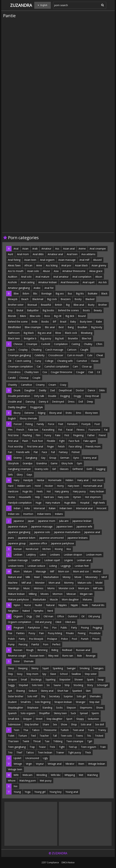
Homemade (55, 480)
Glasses (64, 469)
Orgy (29, 616)
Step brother (32, 724)
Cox (45, 372)
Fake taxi (33, 430)
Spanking (58, 668)
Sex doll (99, 724)
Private (70, 633)
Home (11, 497)
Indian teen (66, 508)
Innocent (101, 508)
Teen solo (66, 736)
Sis (48, 685)
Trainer (60, 752)
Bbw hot (87, 338)
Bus (70, 293)
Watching (92, 775)
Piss (46, 628)
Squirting (50, 679)
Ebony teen (91, 413)
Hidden (69, 480)
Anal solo (26, 277)
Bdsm (26, 293)
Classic (95, 361)
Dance (91, 390)
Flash (25, 441)
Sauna (57, 685)
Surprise (68, 696)
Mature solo (84, 583)
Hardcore (13, 491)
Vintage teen (15, 769)
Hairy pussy (79, 491)
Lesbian (18, 555)
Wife (16, 775)
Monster (40, 583)
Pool (74, 639)
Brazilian (82, 327)
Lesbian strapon (73, 555)
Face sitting (75, 446)
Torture (23, 736)
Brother (103, 305)
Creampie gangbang (19, 355)
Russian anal (83, 650)
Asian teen (30, 260)
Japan (31, 521)
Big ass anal (44, 333)
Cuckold (46, 344)
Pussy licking (55, 633)
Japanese (19, 521)
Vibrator (70, 764)
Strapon (12, 679)
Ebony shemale (28, 418)
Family (40, 424)
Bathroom (14, 333)
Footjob (86, 424)
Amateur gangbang (19, 288)
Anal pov (66, 265)
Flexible (51, 441)
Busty (91, 305)
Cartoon (72, 350)
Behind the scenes (68, 310)
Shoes (100, 708)
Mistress (39, 588)
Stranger (81, 702)
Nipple (74, 605)
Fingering (78, 435)
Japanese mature (18, 526)
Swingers (98, 668)
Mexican (71, 594)
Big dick (70, 316)
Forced (17, 424)
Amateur (46, 249)
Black (104, 293)
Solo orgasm (28, 713)
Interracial (39, 508)
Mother (97, 571)
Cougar (80, 372)
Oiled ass (70, 622)
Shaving (20, 691)
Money (67, 577)
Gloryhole (13, 463)
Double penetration (19, 396)
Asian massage (67, 260)
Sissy (20, 674)
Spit (10, 691)
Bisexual (32, 305)
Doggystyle (36, 407)
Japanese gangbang (19, 532)
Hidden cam (24, 486)
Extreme (29, 413)
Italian (52, 508)
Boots (86, 310)
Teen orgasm (88, 747)
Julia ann (64, 521)
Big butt (59, 338)
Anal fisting (14, 260)
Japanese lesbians (78, 538)
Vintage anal (55, 764)
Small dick (14, 719)
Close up (87, 366)
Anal (16, 249)
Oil (83, 616)
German (65, 458)
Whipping (70, 775)
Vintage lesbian (97, 764)
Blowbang (87, 333)
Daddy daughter (17, 407)
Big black (29, 333)
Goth (89, 469)
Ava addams (88, 254)
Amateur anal (55, 254)
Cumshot (82, 361)
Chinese (18, 344)
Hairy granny (62, 491)
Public (64, 628)
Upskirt (17, 758)
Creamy (40, 385)
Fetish (61, 446)
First (67, 435)
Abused (97, 260)
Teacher (44, 736)
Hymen (77, 497)
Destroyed (58, 402)
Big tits (80, 293)
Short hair (63, 691)
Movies (45, 594)
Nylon (17, 605)
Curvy (38, 361)
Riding (55, 650)
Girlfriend (78, 469)
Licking (53, 566)
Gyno (76, 458)
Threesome (50, 730)
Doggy (77, 396)
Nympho (38, 611)
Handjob (28, 480)
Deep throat (92, 396)
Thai (26, 730)
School (64, 674)
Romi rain (68, 656)
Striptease (33, 708)
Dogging (65, 396)
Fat (106, 430)
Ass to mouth (16, 271)
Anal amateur (61, 277)
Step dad (94, 702)
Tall (55, 736)
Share (46, 724)
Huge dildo (70, 503)
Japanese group (17, 543)
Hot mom (98, 480)
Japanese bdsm (27, 538)
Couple (36, 378)
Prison (96, 639)
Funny (48, 435)
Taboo (36, 730)
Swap (101, 679)
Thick (88, 752)
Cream (52, 385)
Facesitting (48, 430)
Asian (25, 249)
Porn (46, 644)
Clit (10, 361)
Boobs (45, 322)
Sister (17, 661)
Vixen (81, 764)
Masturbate (39, 599)
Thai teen (13, 741)
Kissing (59, 549)
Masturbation (51, 577)
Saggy (11, 685)
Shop (74, 724)
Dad (52, 390)
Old (38, 616)
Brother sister (16, 305)
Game (54, 463)
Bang (71, 327)
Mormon (58, 594)
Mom (17, 571)
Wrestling (42, 775)
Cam (75, 366)
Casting (76, 344)
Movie (78, 577)
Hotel (38, 486)
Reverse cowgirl (17, 656)
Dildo (102, 390)
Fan (10, 452)
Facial (69, 430)
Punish (85, 639)
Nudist (38, 605)
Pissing (85, 628)
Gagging (101, 469)
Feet (61, 424)
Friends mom (93, 446)
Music (27, 588)
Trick (52, 747)
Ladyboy (31, 555)
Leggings (66, 566)
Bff (54, 322)
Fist (60, 430)
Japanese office (38, 543)
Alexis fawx (14, 265)
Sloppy (80, 719)
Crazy (63, 385)
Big (68, 305)
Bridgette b (30, 338)
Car (39, 366)
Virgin (29, 764)
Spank (90, 679)
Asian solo (33, 271)
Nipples (63, 605)
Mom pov (84, 588)
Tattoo (30, 752)
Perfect (56, 644)
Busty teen (86, 322)
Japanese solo (42, 532)
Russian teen (37, 656)
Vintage (18, 764)
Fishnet (76, 452)
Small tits (26, 702)
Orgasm (18, 616)
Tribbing (58, 741)
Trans (91, 730)
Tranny (102, 730)
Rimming (42, 650)
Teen (16, 730)
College (49, 361)
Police (64, 639)
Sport (69, 719)
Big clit (58, 316)
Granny (18, 458)
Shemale (29, 661)
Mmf (104, 577)
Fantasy (63, 452)
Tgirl (90, 741)
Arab (35, 249)
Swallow (76, 674)
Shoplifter (44, 713)
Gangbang (31, 458)
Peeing (82, 633)
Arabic (37, 288)
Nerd (50, 611)
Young (17, 792)
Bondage (46, 293)
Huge (38, 503)
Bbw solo (35, 316)
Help (37, 497)
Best (61, 327)
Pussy (32, 633)
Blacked (90, 299)
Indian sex (14, 514)
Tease (42, 747)
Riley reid (53, 656)
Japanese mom (47, 521)
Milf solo (98, 588)
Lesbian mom (94, 555)
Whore (12, 781)
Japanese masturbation (67, 532)
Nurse (28, 605)
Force (51, 424)
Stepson (71, 708)
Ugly (45, 758)
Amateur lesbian (48, 282)
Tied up (73, 747)
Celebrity (40, 355)
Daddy (43, 390)
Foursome (94, 430)
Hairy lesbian (97, 491)
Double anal (15, 402)
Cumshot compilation (57, 366)
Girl (54, 469)
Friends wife (23, 452)
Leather (36, 560)
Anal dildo (38, 254)
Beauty (98, 310)
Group (53, 458)
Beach (25, 299)
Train (103, 747)
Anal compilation (82, 277)
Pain (41, 633)
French (20, 430)
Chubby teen (32, 372)
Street (39, 719)
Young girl (40, 792)
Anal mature (42, 277)
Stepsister (65, 679)
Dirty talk (39, 396)
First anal (13, 441)
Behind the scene (18, 322)
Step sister (91, 674)
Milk (28, 577)
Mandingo (14, 588)
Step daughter (54, 719)
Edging (42, 413)
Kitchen (47, 549)
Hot (49, 491)
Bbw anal (79, 305)
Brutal (20, 310)
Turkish (65, 730)
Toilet (11, 736)
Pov (54, 628)
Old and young (43, 622)
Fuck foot (37, 441)
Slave (53, 674)
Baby (73, 322)
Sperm (95, 713)
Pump (11, 644)
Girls (10, 475)
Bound (82, 316)
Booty (78, 299)
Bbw (16, 293)
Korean (18, 549)
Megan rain (86, 594)
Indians (59, 514)
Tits (89, 736)
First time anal (35, 446)
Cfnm (99, 344)
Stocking (78, 685)
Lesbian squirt (52, 560)
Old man (48, 616)
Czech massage (54, 350)
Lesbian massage (18, 560)
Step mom (32, 674)
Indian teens (44, 514)
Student (12, 702)
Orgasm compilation (20, 622)
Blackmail (38, 299)
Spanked (77, 691)
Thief (19, 752)
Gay (43, 458)
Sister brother (16, 696)
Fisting (29, 424)
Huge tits (27, 491)
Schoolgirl (102, 685)
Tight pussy (75, 752)
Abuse (46, 271)
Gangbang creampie (19, 469)
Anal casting (28, 282)
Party (74, 628)
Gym (79, 463)
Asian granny (99, 265)
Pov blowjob (36, 639)
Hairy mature (53, 503)
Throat (37, 741)
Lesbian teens (16, 566)
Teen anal (78, 730)
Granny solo (41, 469)
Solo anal (86, 724)
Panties (20, 633)
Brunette (73, 338)
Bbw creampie (33, 327)
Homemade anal (93, 486)
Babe (99, 322)
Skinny (35, 668)
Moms (51, 588)
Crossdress (14, 372)
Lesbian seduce (36, 566)
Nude (85, 605)
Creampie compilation (20, 366)
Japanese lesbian (82, 521)
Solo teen (37, 685)
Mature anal (15, 577)
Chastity (12, 385)
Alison (99, 277)
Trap (32, 747)
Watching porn (28, 781)
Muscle (54, 599)
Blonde (12, 316)
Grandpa (28, 463)
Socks (59, 708)
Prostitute (95, 633)
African (28, 265)
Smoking (85, 668)
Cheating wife (65, 361)
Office (61, 616)
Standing (47, 708)
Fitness (80, 430)
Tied (33, 736)
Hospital (85, 503)
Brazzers (66, 299)
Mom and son (81, 571)
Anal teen (72, 254)
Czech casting (23, 361)
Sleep (11, 668)
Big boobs (48, 310)
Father (91, 435)
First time (13, 435)
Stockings (36, 679)
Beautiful (46, 305)
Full (53, 452)
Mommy (69, 583)
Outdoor (73, 616)
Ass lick (103, 282)
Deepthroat (65, 390)
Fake (58, 435)
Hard (11, 486)
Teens (79, 736)
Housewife (25, 497)
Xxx (15, 786)
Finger (50, 446)
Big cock (52, 299)
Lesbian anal (84, 560)
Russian (18, 650)
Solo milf (32, 696)
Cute (90, 355)
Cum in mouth (75, 355)
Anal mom (23, 254)
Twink (26, 741)
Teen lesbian (45, 752)
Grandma (41, 463)
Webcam (28, 775)
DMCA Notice (68, 862)
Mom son (64, 571)
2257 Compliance (50, 862)
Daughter (30, 390)
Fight (62, 441)
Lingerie (68, 560)
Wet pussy (46, 781)
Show (64, 724)
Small (24, 679)
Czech (11, 350)
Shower (79, 679)
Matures (87, 599)
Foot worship (15, 446)
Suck (73, 713)
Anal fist (49, 288)
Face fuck (74, 441)
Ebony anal (55, 413)
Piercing (23, 644)
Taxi (47, 741)
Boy (10, 310)
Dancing (30, 402)
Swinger (71, 668)
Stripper (27, 719)
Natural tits (98, 605)
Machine (13, 583)
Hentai (40, 480)
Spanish (12, 713)
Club (91, 372)
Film (38, 435)
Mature (28, 571)
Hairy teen (73, 486)
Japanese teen (65, 526)
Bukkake (93, 293)
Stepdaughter (16, 708)
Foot (97, 424)
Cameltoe (26, 385)
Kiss (69, 549)
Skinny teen (60, 713)
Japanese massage (42, 526)
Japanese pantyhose (62, 543)
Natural (50, 605)
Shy (43, 696)
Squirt (46, 668)
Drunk (17, 390)
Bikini (23, 316)
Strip (67, 685)
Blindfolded (14, 327)
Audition (13, 277)
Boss (47, 316)
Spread (84, 713)
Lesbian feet (82, 566)
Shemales (95, 696)
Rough (30, 650)
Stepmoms (86, 708)
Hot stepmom (93, 497)
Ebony (17, 413)
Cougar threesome (62, 372)
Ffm (10, 430)
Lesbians (55, 555)
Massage (41, 571)
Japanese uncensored (51, 538)
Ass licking (52, 265)
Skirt (88, 691)
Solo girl (81, 696)
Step (10, 674)
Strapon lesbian (63, 702)
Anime (82, 249)
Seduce (33, 691)
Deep (90, 402)
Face (44, 452)
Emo (79, 413)
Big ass (60, 293)
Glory (20, 475)
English (12, 418)
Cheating (36, 350)
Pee (10, 633)
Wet (81, 775)
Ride (79, 656)
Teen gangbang (17, 747)
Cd (99, 372)
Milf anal (26, 583)
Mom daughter (70, 599)
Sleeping (23, 668)
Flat (36, 452)
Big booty (97, 327)
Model (99, 583)
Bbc (35, 293)
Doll (81, 402)
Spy (44, 674)
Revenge (91, 656)
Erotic (69, 413)
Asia (56, 271)
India (27, 508)
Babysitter (33, 310)
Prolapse (52, 639)
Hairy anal (83, 480)
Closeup (24, 378)
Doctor (80, 390)
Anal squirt (89, 282)
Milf (52, 571)
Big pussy (46, 338)
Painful (35, 644)
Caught (84, 350)
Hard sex (49, 497)
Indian (17, 508)
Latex (43, 555)
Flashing (27, 435)
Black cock (71, 333)
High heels (99, 503)
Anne (39, 265)
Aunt (11, 254)
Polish (11, 639)
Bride (34, 322)
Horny (60, 486)
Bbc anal (50, 327)
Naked (26, 611)
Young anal (72, 792)
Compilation (61, 344)
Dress (71, 402)
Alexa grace (96, 271)
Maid (37, 577)
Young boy (55, 792)
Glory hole (67, 463)
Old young (94, 616)
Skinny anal (47, 691)
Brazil (63, 322)
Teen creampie (75, 741)
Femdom (72, 424)
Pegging (97, 628)
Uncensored (32, 758)
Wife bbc (56, 775)
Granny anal (90, 458)
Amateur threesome (74, 271)
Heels (40, 491)
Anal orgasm (47, 260)
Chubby (88, 344)
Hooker (49, 486)
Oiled (58, 622)
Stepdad (23, 685)
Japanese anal (92, 532)
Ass (57, 249)
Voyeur (40, 764)
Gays (29, 475)
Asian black (81, 265)
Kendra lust (32, 549)
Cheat (100, 355)
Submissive (14, 724)
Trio (10, 752)
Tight (62, 747)
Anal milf (84, 260)
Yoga (28, 792)
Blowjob (13, 299)
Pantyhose (34, 628)
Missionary (91, 577)
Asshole (12, 282)
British (58, 305)
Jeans (11, 538)
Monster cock (66, 588)
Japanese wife (84, 526)
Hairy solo (63, 497)
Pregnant (19, 628)
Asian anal (69, 249)
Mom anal (54, 583)
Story (90, 685)
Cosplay (23, 350)
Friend (102, 435)
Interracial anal (84, 508)
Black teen (14, 338)
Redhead (67, 650)
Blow (58, 333)
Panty (22, 639)
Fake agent (90, 441)
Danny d (43, 402)
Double (52, 396)
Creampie (32, 344)
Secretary (54, 696)
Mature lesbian (16, 594)
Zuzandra (21, 5)
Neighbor (13, 611)
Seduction (93, 719)
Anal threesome (70, 282)
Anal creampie (98, 249)
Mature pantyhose (18, 599)
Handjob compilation (20, 503)
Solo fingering (43, 702)
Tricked (99, 736)
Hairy (16, 480)
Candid (12, 378)
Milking (33, 594)
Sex (55, 724)
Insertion (28, 514)
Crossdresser (56, 355)
